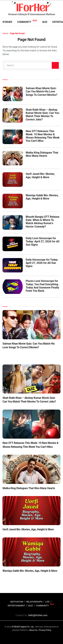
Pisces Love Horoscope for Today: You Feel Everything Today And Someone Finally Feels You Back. (42, 286)
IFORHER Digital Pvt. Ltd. (23, 627)
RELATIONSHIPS (34, 602)
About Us (33, 630)
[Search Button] (55, 65)
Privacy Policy (45, 630)
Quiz (45, 22)
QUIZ (30, 606)
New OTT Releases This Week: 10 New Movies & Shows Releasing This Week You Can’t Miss (43, 136)
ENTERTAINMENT (16, 606)
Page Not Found (17, 33)
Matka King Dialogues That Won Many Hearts (42, 154)
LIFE (47, 602)
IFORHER (7, 22)
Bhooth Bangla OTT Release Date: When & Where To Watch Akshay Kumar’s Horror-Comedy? (43, 222)
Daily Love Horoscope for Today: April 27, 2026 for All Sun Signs (43, 241)
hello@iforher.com (38, 615)
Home (5, 33)
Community (24, 22)
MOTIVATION (17, 602)
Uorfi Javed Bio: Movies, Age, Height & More (40, 175)
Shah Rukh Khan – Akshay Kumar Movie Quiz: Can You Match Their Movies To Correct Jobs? (42, 115)
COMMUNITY (42, 606)
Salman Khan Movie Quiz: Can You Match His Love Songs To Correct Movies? (41, 91)
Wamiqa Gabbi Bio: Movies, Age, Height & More (42, 197)
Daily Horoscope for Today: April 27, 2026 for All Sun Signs (42, 263)
